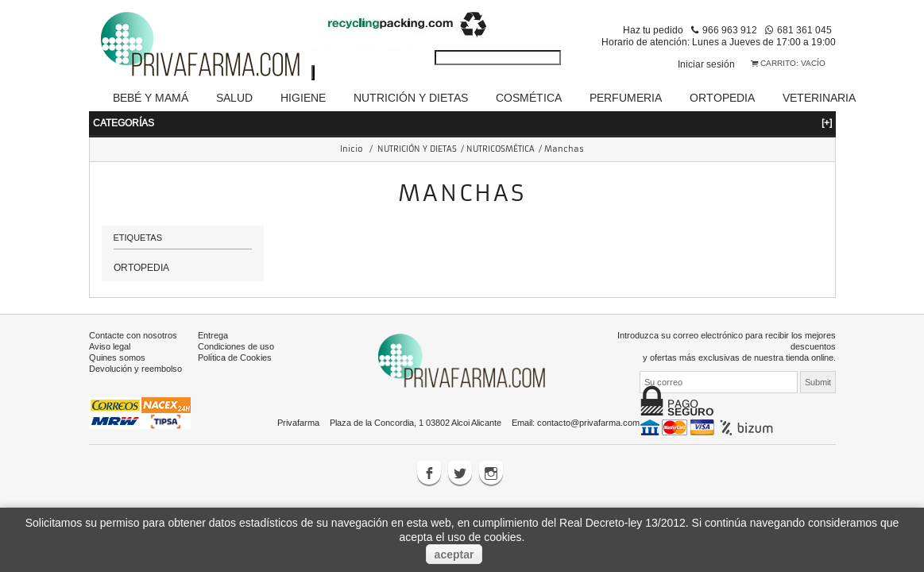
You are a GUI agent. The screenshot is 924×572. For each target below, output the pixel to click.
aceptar (454, 555)
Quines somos (117, 338)
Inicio (352, 129)
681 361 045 (804, 30)
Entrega (213, 315)
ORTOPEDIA (141, 247)
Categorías (462, 103)
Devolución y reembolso (135, 349)
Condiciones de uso (236, 327)
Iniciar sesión (706, 64)
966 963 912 (730, 30)
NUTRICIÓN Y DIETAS (417, 129)
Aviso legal (110, 327)
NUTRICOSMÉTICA (501, 129)
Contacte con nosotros (133, 315)
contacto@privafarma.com (588, 403)
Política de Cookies (235, 338)
